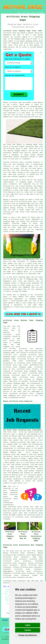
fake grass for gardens (18, 381)
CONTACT (33, 13)
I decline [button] (28, 630)
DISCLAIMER (40, 13)
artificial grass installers (14, 577)
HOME (19, 13)
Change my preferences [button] (28, 635)
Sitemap (5, 620)
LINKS (23, 13)
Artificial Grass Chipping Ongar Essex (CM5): (23, 31)
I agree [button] (28, 625)
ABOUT (28, 13)
